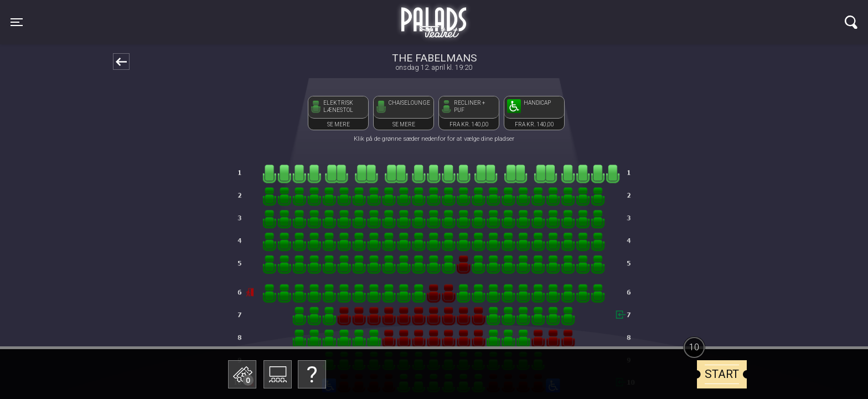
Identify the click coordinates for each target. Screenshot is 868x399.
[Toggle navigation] (17, 22)
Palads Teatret (434, 16)
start (722, 374)
